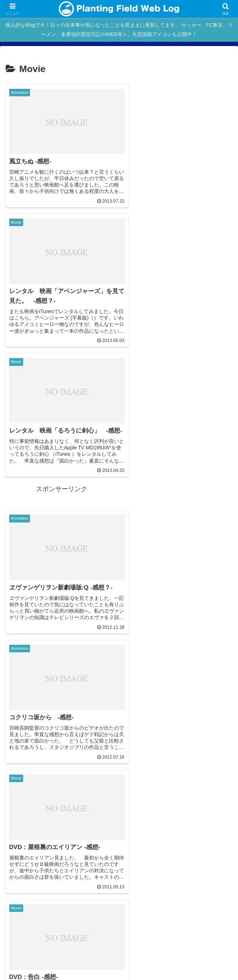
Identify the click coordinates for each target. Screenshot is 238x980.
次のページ (119, 774)
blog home (119, 897)
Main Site (43, 897)
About (195, 897)
